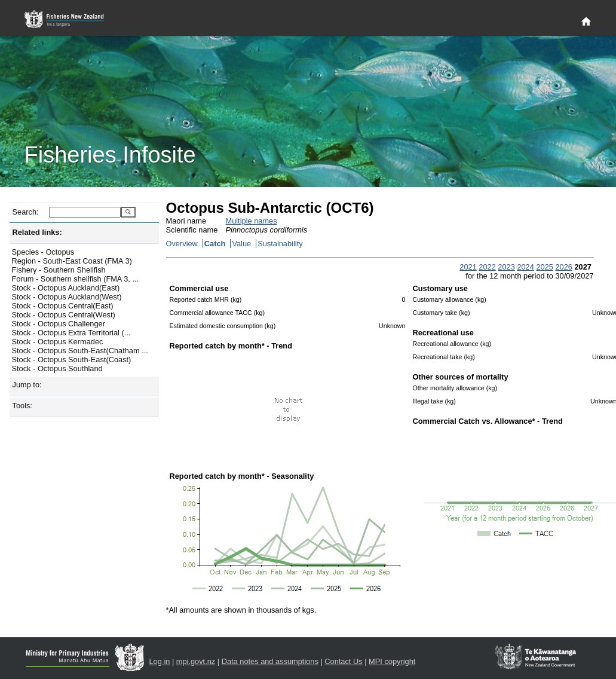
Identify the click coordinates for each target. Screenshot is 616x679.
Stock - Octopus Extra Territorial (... (71, 333)
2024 (525, 267)
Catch (215, 244)
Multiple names (252, 221)
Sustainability (280, 244)
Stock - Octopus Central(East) (63, 306)
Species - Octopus (43, 252)
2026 (563, 267)
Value (241, 244)
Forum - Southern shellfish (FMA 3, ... (76, 279)
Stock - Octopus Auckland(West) (67, 297)
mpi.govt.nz (196, 661)
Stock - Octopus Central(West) (64, 315)
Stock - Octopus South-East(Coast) (72, 360)
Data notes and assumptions (270, 661)
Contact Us (343, 661)
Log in (160, 661)
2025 (544, 267)
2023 (506, 267)
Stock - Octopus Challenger (59, 324)
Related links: (37, 232)
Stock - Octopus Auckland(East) (66, 288)
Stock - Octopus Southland (57, 368)
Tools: (22, 406)
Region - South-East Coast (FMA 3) (72, 261)
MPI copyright (392, 661)
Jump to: (27, 385)
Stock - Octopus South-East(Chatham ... (80, 351)
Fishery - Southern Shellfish (59, 270)
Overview (182, 244)
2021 (468, 267)
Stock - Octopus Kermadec (58, 342)
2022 (487, 267)
